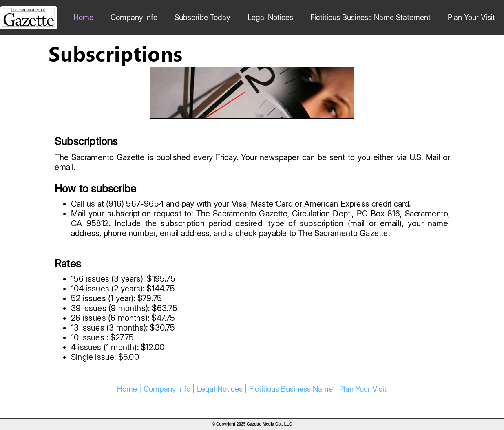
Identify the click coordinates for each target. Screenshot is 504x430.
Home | (130, 389)
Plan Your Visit (471, 17)
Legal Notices (270, 17)
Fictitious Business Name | (294, 389)
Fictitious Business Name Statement (370, 17)
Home (83, 17)
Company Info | (170, 389)
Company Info (134, 17)
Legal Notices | (223, 389)
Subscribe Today (202, 17)
